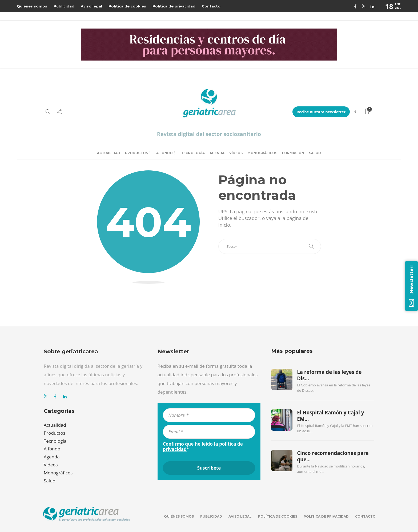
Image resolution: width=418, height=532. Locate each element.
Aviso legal (91, 6)
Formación (293, 153)
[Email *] (209, 432)
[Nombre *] (209, 415)
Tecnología (193, 153)
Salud (315, 153)
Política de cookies (127, 6)
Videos (51, 465)
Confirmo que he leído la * (203, 447)
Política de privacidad (174, 6)
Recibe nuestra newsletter (321, 112)
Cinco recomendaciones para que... (333, 456)
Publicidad (64, 6)
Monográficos (262, 153)
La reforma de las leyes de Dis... (329, 375)
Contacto (211, 6)
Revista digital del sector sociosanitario (209, 134)
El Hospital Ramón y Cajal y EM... (330, 416)
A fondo (164, 153)
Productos (136, 153)
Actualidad (109, 153)
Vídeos (236, 153)
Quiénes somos (32, 6)
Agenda (217, 153)
